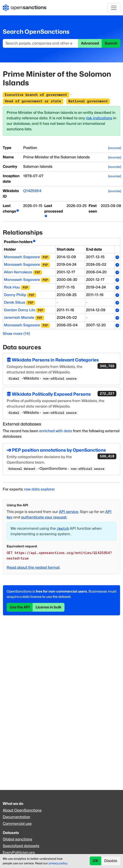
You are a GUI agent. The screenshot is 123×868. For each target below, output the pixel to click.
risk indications (99, 118)
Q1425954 (32, 191)
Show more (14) (16, 334)
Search (111, 43)
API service (69, 512)
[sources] (115, 148)
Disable (111, 861)
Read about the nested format (33, 567)
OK (96, 861)
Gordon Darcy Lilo (20, 310)
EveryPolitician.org (19, 853)
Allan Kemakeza (18, 272)
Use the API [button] (20, 607)
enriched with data (56, 431)
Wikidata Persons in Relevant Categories (61, 360)
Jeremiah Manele (19, 318)
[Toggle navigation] (114, 8)
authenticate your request (44, 517)
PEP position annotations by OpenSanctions (61, 450)
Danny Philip (15, 295)
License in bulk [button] (49, 607)
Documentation (17, 817)
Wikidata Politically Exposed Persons (61, 394)
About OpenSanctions (22, 810)
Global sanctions (17, 839)
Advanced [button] (90, 43)
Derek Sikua (15, 302)
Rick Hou (12, 287)
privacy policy (58, 863)
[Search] (41, 43)
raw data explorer (39, 489)
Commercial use (17, 824)
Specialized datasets (21, 846)
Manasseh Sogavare (22, 257)
